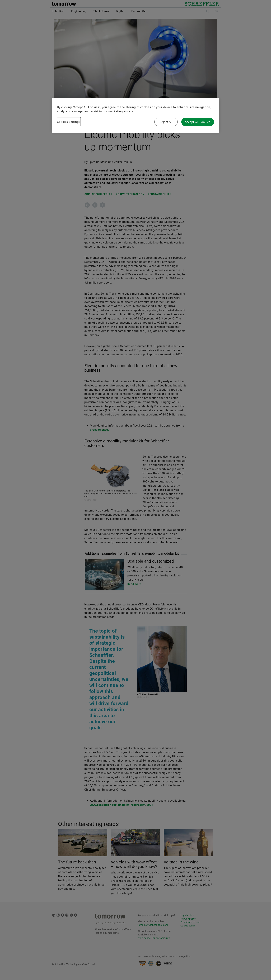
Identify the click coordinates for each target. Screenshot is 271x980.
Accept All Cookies (198, 122)
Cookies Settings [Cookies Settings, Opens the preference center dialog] (69, 122)
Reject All (166, 122)
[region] (135, 115)
